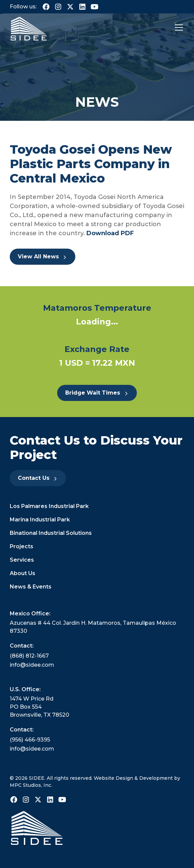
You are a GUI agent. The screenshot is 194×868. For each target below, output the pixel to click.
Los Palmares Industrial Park (49, 506)
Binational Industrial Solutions (51, 533)
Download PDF (109, 233)
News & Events (31, 587)
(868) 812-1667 (29, 656)
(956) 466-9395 (30, 740)
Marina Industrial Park (40, 520)
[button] (178, 28)
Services (22, 560)
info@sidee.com (32, 665)
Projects (22, 546)
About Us (23, 573)
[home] (29, 28)
